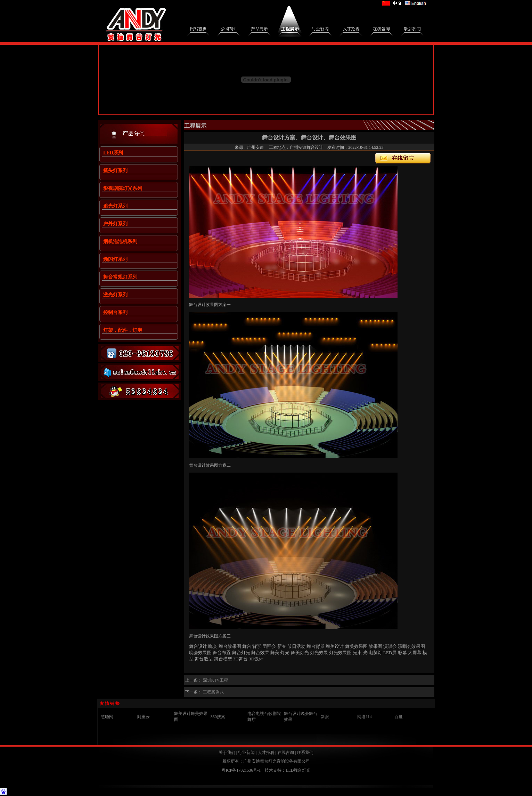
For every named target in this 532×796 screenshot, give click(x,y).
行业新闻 (246, 753)
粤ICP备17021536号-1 (241, 770)
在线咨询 (286, 753)
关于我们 (227, 753)
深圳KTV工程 (216, 680)
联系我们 (305, 753)
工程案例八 (213, 692)
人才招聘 (266, 753)
